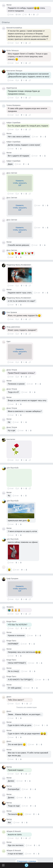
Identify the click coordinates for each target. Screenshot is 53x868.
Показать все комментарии (26, 707)
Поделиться (38, 14)
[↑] (30, 15)
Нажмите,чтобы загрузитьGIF (20, 183)
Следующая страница (27, 861)
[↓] (34, 15)
